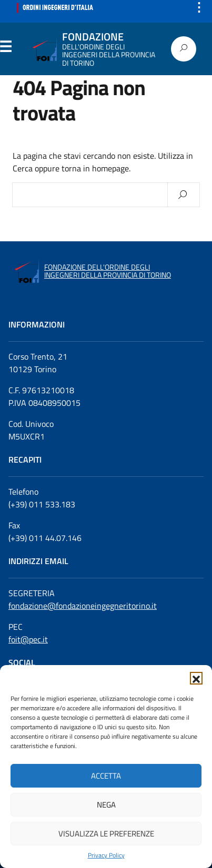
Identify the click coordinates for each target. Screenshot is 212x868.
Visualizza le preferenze (106, 834)
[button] (196, 678)
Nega (106, 805)
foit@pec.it (28, 639)
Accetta (106, 776)
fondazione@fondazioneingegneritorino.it (83, 606)
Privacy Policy (106, 855)
